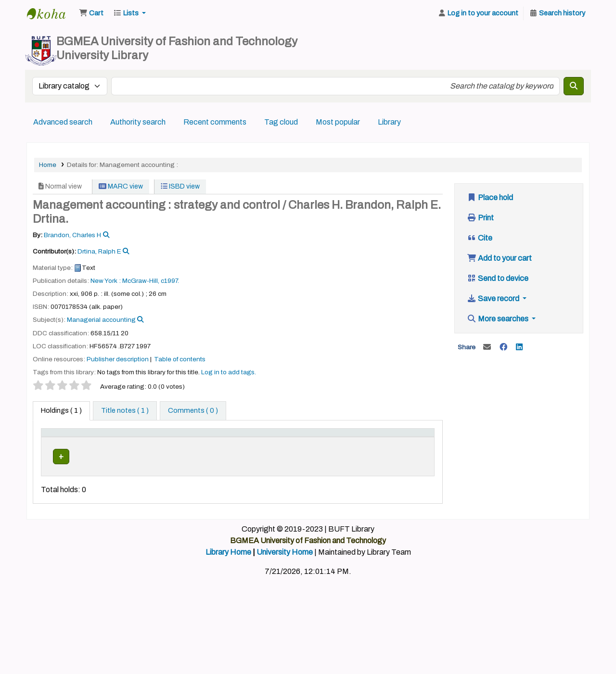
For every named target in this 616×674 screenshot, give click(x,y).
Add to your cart (499, 258)
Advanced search (63, 122)
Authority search (138, 122)
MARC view (121, 186)
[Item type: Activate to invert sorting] (61, 443)
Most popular (338, 122)
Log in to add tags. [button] (229, 372)
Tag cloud (281, 122)
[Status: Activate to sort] (367, 443)
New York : (106, 281)
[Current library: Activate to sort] (104, 443)
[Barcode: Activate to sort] (411, 443)
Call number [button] (248, 447)
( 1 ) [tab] (61, 410)
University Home (285, 583)
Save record (494, 299)
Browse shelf (271, 477)
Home (48, 165)
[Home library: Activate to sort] (152, 443)
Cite (480, 238)
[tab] (125, 411)
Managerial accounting (101, 320)
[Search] (574, 86)
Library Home (228, 583)
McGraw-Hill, (141, 281)
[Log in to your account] (478, 13)
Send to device (498, 278)
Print (480, 218)
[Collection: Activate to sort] (200, 443)
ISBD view (180, 186)
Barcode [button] (406, 447)
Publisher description (118, 359)
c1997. (170, 281)
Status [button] (361, 447)
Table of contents (180, 359)
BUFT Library (51, 13)
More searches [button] (498, 319)
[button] (91, 13)
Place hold (490, 197)
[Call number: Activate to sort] (262, 443)
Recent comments (215, 122)
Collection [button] (194, 447)
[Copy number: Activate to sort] (322, 443)
